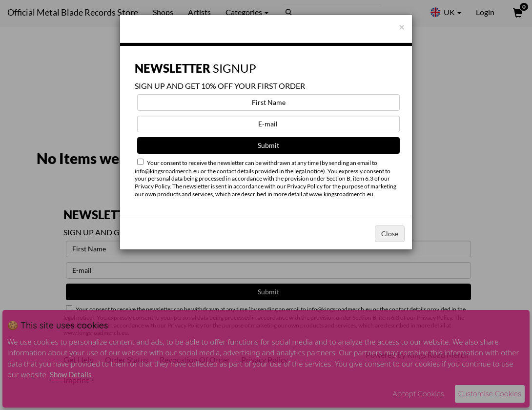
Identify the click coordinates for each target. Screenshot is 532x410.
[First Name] (268, 102)
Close (390, 234)
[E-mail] (268, 124)
